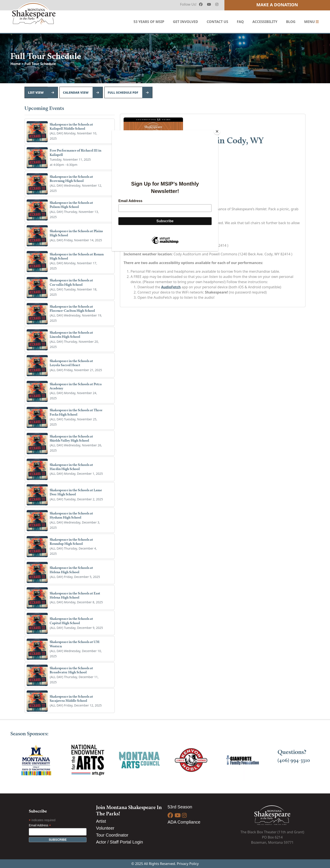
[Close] (217, 131)
